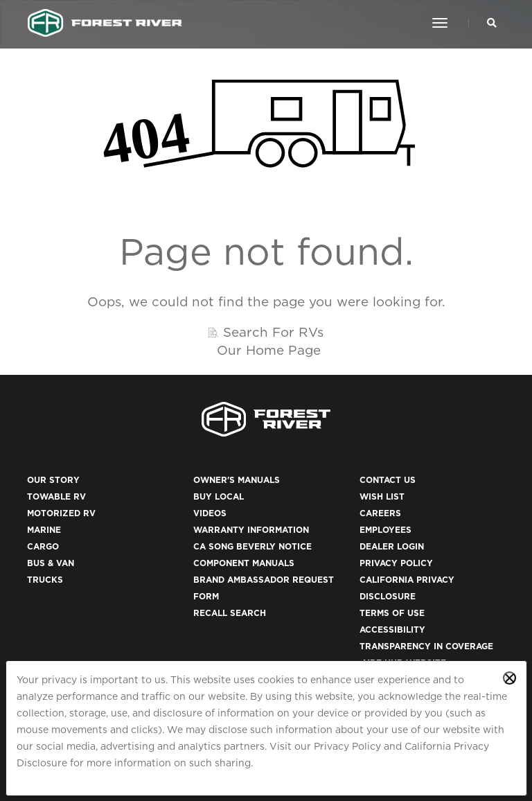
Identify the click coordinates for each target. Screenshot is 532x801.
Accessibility (392, 630)
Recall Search (230, 613)
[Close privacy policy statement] (509, 678)
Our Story (53, 480)
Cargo (43, 546)
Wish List (382, 496)
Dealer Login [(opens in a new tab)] (392, 546)
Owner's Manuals (237, 480)
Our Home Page (269, 350)
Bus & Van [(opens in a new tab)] (51, 563)
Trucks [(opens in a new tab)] (45, 580)
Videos (210, 513)
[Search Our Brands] (492, 23)
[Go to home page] (105, 23)
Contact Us (388, 480)
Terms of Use (392, 613)
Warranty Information (251, 530)
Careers (380, 513)
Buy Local (219, 496)
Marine (44, 530)
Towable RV (56, 496)
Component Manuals (244, 563)
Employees (385, 530)
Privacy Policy (347, 746)
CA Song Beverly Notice (252, 546)
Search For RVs (273, 332)
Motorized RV (61, 513)
